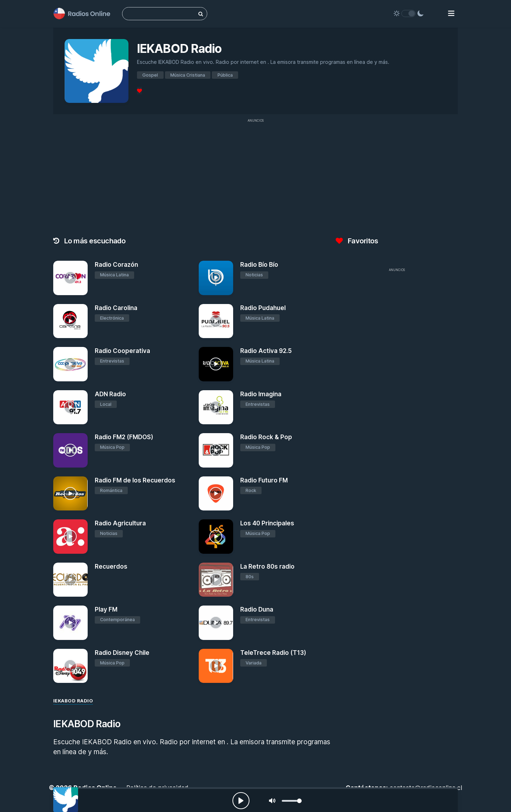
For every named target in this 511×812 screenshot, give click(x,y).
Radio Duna (257, 609)
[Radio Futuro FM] (216, 494)
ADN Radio (110, 394)
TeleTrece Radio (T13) (273, 653)
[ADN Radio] (70, 407)
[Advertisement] (255, 176)
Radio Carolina (116, 308)
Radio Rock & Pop (266, 437)
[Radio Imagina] (216, 407)
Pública (225, 75)
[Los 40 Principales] (216, 537)
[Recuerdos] (70, 580)
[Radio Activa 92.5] (216, 364)
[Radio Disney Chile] (70, 666)
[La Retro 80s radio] (216, 580)
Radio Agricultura (120, 523)
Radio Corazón (116, 265)
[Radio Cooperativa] (70, 364)
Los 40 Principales (267, 523)
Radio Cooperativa (122, 351)
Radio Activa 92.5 (266, 351)
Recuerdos (111, 567)
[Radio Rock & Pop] (216, 450)
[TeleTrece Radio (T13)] (216, 666)
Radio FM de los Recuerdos (135, 480)
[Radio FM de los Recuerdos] (70, 494)
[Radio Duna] (216, 623)
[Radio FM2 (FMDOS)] (70, 450)
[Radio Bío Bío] (216, 278)
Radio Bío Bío (259, 265)
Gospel (150, 75)
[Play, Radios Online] (241, 801)
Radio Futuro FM (264, 480)
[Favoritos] (139, 91)
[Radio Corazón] (70, 278)
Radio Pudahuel (263, 308)
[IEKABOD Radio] (66, 800)
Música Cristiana (188, 75)
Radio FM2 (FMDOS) (124, 437)
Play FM (106, 609)
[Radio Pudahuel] (216, 321)
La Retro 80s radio (267, 567)
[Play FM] (70, 623)
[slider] (292, 801)
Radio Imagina (261, 394)
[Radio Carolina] (70, 321)
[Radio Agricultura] (70, 537)
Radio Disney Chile (122, 653)
